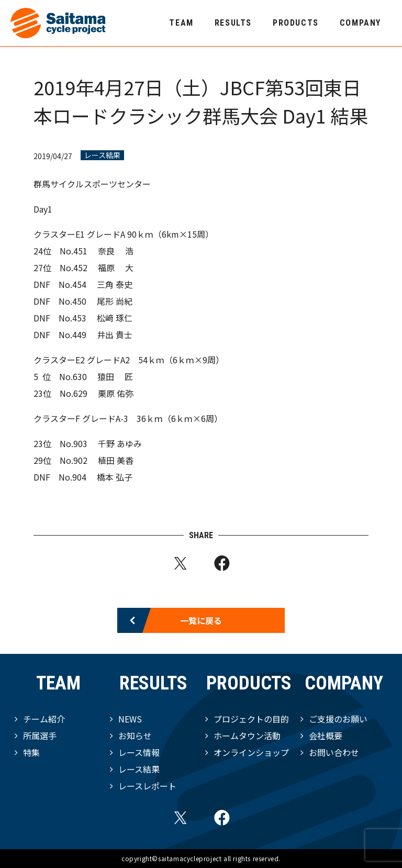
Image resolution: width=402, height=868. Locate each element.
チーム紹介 (44, 719)
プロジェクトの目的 (251, 719)
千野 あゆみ (120, 443)
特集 (31, 752)
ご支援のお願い (338, 719)
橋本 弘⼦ (115, 477)
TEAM (181, 23)
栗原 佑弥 (116, 393)
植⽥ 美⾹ (116, 460)
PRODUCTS (296, 23)
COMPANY (360, 23)
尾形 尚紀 (115, 301)
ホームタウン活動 (247, 736)
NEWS (130, 719)
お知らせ (135, 736)
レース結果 (102, 155)
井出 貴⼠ (115, 335)
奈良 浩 (116, 251)
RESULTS (233, 23)
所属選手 (40, 736)
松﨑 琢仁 (115, 318)
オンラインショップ (251, 752)
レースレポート (147, 786)
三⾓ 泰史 (115, 284)
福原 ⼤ (116, 268)
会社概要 (326, 736)
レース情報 (139, 752)
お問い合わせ (334, 752)
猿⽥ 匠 (115, 376)
